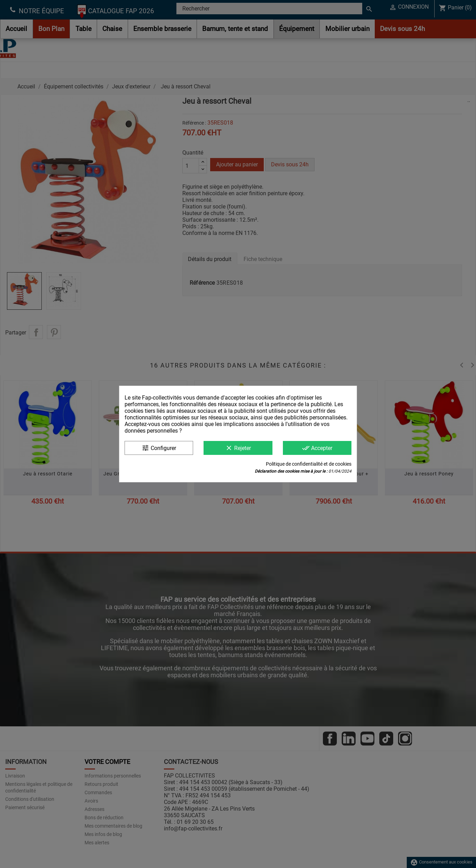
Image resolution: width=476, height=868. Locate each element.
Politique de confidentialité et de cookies (309, 464)
